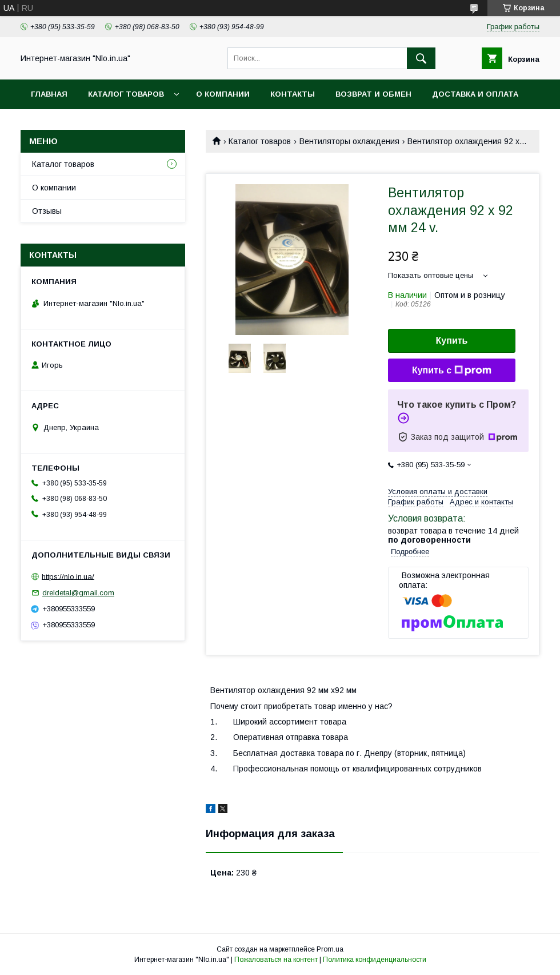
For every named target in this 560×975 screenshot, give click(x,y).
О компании (223, 94)
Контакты (293, 94)
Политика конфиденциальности (375, 960)
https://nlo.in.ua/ (68, 576)
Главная (49, 94)
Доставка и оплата (475, 94)
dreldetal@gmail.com (78, 593)
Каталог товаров (126, 94)
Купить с (452, 371)
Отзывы (47, 211)
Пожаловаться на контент (276, 960)
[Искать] (421, 58)
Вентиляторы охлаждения (349, 141)
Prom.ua (330, 949)
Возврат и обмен (373, 94)
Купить (452, 341)
